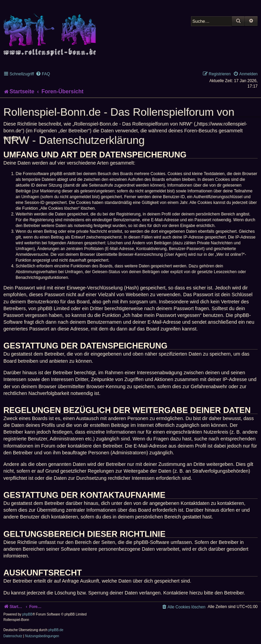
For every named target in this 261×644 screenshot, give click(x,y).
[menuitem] (43, 74)
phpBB (28, 614)
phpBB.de (56, 630)
